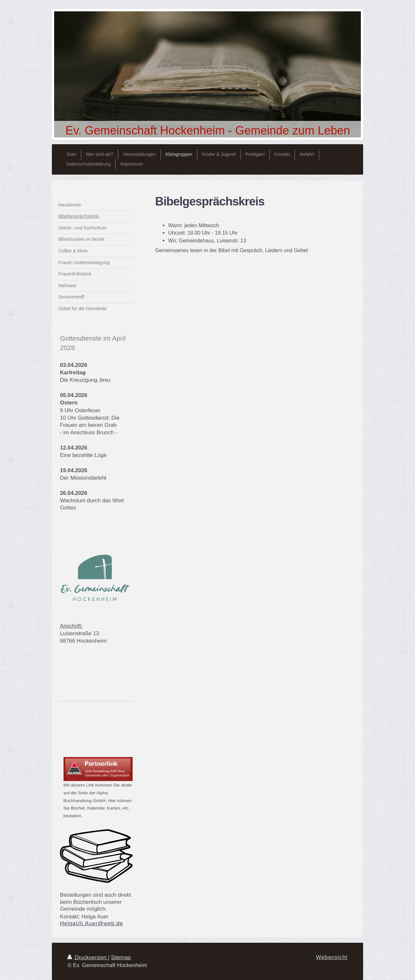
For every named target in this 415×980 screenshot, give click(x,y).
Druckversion (88, 957)
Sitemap (121, 957)
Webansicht (332, 957)
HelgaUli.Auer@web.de (92, 923)
